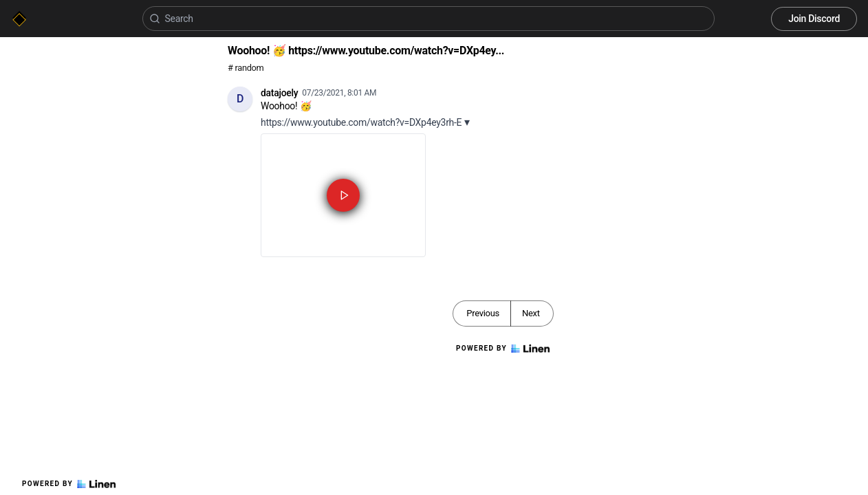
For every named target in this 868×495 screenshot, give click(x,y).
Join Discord (814, 19)
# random (246, 68)
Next (531, 313)
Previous (483, 313)
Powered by (69, 484)
